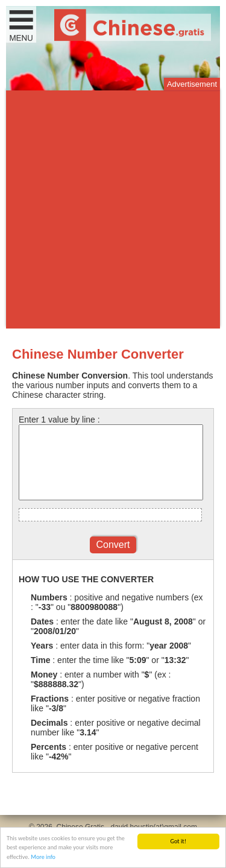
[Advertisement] (113, 209)
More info (43, 857)
